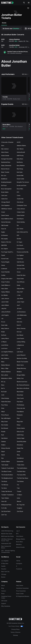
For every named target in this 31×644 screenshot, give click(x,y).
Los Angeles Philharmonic (8, 352)
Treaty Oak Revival (7, 491)
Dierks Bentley (21, 222)
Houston (4, 569)
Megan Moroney (21, 368)
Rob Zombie (5, 425)
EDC (18, 235)
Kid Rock (4, 335)
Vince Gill (4, 501)
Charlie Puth (20, 199)
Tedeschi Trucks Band (7, 468)
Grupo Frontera (5, 282)
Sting (18, 455)
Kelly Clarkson (5, 328)
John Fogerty (5, 315)
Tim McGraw (5, 485)
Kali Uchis (19, 322)
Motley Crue (20, 378)
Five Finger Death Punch (8, 252)
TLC (18, 485)
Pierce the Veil (21, 408)
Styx (3, 458)
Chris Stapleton (5, 205)
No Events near (12, 29)
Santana (4, 442)
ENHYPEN (4, 245)
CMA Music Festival (7, 209)
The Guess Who (21, 475)
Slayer (3, 451)
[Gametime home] (8, 3)
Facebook (19, 569)
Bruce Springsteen (6, 189)
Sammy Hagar (21, 438)
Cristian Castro (21, 212)
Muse (3, 385)
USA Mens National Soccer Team (7, 540)
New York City (5, 572)
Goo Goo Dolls (21, 269)
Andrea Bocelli (21, 152)
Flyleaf (3, 255)
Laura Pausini (20, 338)
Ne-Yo (3, 388)
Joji (2, 318)
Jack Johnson (5, 299)
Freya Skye (20, 259)
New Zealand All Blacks (6, 547)
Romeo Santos (21, 428)
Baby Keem (20, 159)
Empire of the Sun (6, 242)
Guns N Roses (21, 282)
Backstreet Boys (6, 162)
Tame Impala (5, 465)
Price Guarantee (21, 591)
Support (4, 603)
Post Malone (20, 412)
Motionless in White (7, 378)
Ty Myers (19, 495)
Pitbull (3, 412)
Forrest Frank (5, 259)
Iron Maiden (5, 295)
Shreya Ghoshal (6, 448)
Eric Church (20, 245)
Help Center (20, 585)
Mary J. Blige (5, 368)
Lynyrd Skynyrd (21, 355)
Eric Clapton (5, 249)
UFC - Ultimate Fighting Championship (8, 551)
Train (18, 488)
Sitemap (15, 635)
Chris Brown (20, 202)
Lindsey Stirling (21, 342)
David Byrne (20, 219)
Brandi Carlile (20, 179)
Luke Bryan (20, 352)
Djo (18, 225)
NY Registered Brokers (23, 596)
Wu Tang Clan (21, 505)
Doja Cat (4, 229)
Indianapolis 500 (6, 543)
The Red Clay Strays (22, 478)
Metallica (19, 372)
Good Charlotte (5, 272)
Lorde (18, 348)
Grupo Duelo (20, 279)
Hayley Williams (6, 292)
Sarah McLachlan (21, 442)
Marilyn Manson (6, 365)
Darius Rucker (21, 215)
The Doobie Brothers (7, 475)
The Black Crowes (6, 471)
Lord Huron (4, 348)
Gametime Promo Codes (6, 597)
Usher (18, 498)
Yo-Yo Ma (4, 508)
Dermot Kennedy (6, 222)
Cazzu (19, 195)
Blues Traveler (5, 172)
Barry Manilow (21, 165)
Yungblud (19, 508)
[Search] (24, 3)
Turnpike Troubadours (7, 495)
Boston (3, 577)
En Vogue (20, 242)
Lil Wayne (4, 342)
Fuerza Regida (5, 262)
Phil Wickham (20, 405)
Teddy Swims (21, 465)
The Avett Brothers (22, 468)
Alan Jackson (5, 149)
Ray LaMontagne (6, 418)
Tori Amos (4, 488)
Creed (3, 212)
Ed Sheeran (5, 235)
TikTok (18, 561)
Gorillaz (3, 275)
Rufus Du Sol (20, 432)
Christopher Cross (22, 205)
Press (3, 594)
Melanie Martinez (6, 372)
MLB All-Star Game (7, 534)
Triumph (19, 491)
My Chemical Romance (23, 385)
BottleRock (4, 179)
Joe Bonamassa (21, 312)
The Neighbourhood (7, 478)
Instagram (19, 563)
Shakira (3, 445)
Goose (19, 272)
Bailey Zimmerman (6, 165)
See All (25, 74)
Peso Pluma (5, 405)
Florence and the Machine (24, 252)
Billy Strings (20, 169)
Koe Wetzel (20, 335)
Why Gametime (6, 606)
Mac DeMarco (5, 358)
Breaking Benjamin (6, 182)
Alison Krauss (5, 152)
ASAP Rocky (20, 156)
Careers (4, 591)
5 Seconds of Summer (7, 142)
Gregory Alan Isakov (7, 279)
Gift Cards (4, 601)
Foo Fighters (20, 255)
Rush (3, 435)
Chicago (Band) (6, 202)
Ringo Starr (20, 422)
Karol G (19, 325)
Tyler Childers (5, 498)
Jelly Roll (4, 308)
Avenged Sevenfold (7, 159)
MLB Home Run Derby (8, 536)
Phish (3, 408)
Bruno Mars (20, 189)
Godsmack (4, 269)
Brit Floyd (4, 185)
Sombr (19, 451)
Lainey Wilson (5, 338)
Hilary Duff (20, 292)
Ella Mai (19, 239)
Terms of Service (15, 632)
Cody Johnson (21, 209)
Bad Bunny (20, 162)
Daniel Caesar (5, 215)
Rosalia (3, 432)
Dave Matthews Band (7, 219)
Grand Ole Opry (21, 275)
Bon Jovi (4, 175)
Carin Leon (4, 195)
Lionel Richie (5, 345)
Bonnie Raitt (20, 175)
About (3, 585)
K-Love (3, 322)
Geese (3, 265)
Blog (3, 588)
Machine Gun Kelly (22, 358)
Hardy (19, 285)
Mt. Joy (3, 382)
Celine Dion (4, 199)
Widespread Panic (6, 505)
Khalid (3, 332)
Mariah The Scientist (22, 362)
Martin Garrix (20, 365)
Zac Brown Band (6, 511)
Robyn (19, 425)
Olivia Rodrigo (5, 398)
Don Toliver (20, 229)
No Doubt (4, 392)
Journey (19, 318)
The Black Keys (21, 471)
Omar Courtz (20, 398)
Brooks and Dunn (22, 185)
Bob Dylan (20, 172)
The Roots (4, 481)
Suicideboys (20, 458)
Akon (3, 146)
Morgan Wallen (21, 375)
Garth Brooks (20, 262)
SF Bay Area (5, 563)
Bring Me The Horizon (23, 182)
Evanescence (21, 249)
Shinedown (20, 445)
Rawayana (20, 415)
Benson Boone (5, 169)
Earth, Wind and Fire (22, 232)
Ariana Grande (5, 156)
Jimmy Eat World (6, 312)
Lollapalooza (20, 345)
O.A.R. (3, 395)
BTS (18, 192)
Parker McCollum (6, 402)
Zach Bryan (20, 511)
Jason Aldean (5, 305)
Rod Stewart (5, 428)
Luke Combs (5, 355)
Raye (18, 418)
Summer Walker (6, 461)
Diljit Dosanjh (5, 225)
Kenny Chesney (21, 328)
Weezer (19, 501)
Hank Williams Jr (6, 285)
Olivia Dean (20, 395)
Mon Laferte (5, 375)
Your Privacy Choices (14, 626)
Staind (3, 455)
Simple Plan (20, 448)
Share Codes (20, 594)
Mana (3, 362)
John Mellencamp (22, 315)
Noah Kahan (20, 392)
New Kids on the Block (23, 388)
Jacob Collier (5, 302)
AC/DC (19, 142)
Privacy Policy (15, 629)
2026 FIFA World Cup (7, 531)
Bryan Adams (5, 192)
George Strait (21, 265)
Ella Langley (5, 239)
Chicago (4, 574)
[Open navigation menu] (29, 3)
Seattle (3, 566)
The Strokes (20, 481)
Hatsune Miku (21, 289)
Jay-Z (18, 305)
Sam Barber (5, 438)
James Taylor (21, 302)
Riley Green (5, 422)
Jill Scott (19, 308)
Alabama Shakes (21, 146)
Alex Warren (20, 149)
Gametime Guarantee (22, 588)
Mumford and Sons (22, 382)
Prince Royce (5, 415)
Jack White (20, 299)
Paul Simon (20, 402)
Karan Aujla (4, 325)
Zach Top (4, 515)
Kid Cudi (19, 332)
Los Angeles (5, 561)
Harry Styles (5, 289)
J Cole (19, 295)
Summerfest (20, 461)
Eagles (3, 232)
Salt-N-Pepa (20, 435)
